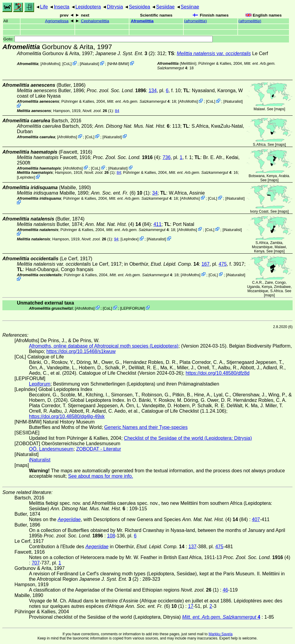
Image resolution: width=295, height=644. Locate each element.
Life (44, 7)
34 (155, 193)
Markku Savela (220, 634)
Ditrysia (115, 7)
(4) (126, 157)
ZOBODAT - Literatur (99, 449)
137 (193, 547)
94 (116, 239)
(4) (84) (118, 224)
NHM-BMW (118, 64)
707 (36, 563)
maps (280, 109)
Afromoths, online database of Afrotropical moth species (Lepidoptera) (104, 346)
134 (153, 91)
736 (167, 157)
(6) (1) (120, 193)
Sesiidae (165, 7)
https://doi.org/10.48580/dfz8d (217, 373)
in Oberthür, (162, 264)
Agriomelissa (57, 21)
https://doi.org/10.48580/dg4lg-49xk (67, 416)
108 (111, 536)
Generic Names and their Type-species (146, 427)
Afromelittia (142, 21)
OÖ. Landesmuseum (51, 449)
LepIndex (26, 177)
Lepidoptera (88, 7)
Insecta (62, 7)
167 (206, 264)
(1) (98, 111)
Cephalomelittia (95, 21)
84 (117, 111)
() (195, 21)
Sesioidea (139, 7)
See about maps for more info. (101, 476)
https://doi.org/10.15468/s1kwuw (81, 351)
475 (223, 264)
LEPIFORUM (133, 308)
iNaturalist (89, 64)
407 (256, 519)
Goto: (108, 39)
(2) (125, 53)
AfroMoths (50, 64)
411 (158, 224)
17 (191, 606)
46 (225, 590)
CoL (67, 64)
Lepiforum (40, 384)
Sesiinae (190, 7)
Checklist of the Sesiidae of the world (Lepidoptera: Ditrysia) (188, 438)
